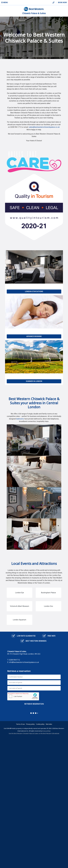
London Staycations (34, 291)
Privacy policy (30, 724)
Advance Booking (34, 336)
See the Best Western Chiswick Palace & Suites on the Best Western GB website (34, 733)
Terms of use (20, 724)
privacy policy (46, 731)
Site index (49, 724)
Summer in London (34, 381)
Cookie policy (40, 724)
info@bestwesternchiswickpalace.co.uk (24, 662)
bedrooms (20, 419)
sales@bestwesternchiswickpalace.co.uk (44, 127)
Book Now (62, 2)
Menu (5, 2)
